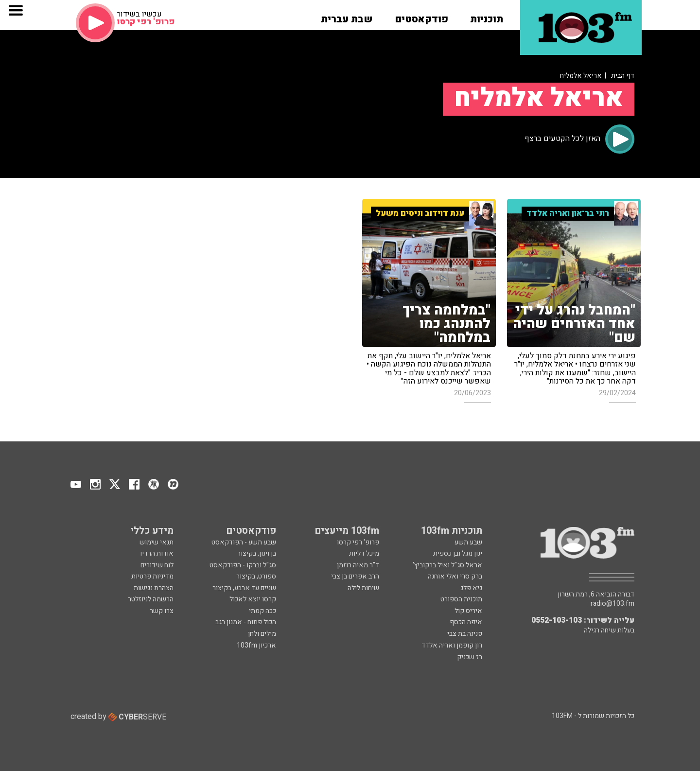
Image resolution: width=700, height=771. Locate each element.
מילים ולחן (262, 634)
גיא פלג (471, 588)
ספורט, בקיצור (256, 576)
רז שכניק (470, 657)
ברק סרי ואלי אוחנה (455, 576)
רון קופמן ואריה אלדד (452, 645)
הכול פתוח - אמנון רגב (246, 622)
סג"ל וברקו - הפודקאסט (243, 565)
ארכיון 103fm (256, 645)
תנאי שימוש (157, 542)
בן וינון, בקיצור (257, 553)
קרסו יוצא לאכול (253, 599)
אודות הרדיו (157, 553)
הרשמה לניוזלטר (151, 599)
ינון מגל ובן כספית (458, 553)
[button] (487, 16)
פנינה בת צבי (465, 634)
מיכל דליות (364, 553)
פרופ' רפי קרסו (358, 542)
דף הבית (623, 76)
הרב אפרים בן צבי (355, 576)
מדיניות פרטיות (152, 576)
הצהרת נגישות (154, 588)
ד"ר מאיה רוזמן (358, 565)
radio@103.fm (612, 604)
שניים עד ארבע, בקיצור (244, 588)
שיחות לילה (363, 588)
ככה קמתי (262, 611)
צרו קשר (162, 611)
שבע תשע (468, 542)
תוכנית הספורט (461, 599)
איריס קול (468, 611)
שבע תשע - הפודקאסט (244, 542)
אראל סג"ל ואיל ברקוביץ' (447, 565)
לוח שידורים (157, 565)
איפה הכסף (466, 622)
